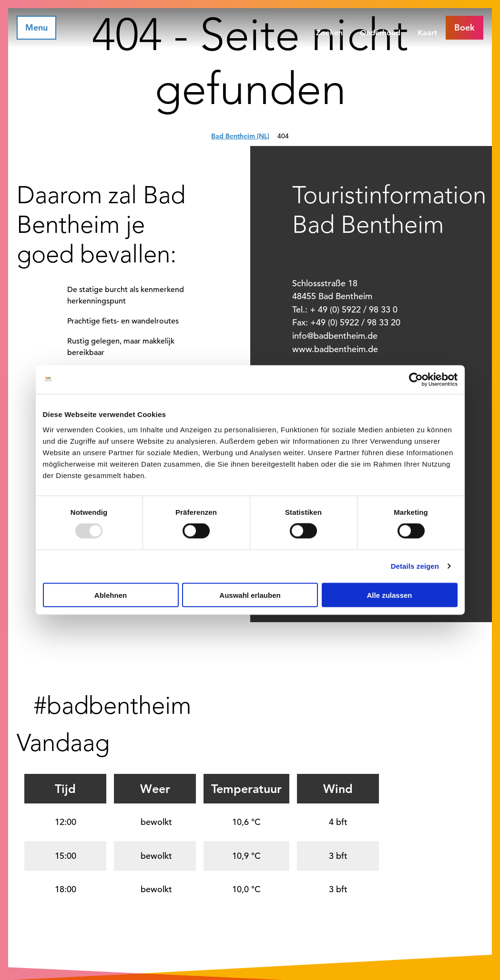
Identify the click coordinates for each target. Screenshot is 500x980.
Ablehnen (111, 595)
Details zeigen (415, 566)
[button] (464, 28)
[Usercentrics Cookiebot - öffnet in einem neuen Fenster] (416, 380)
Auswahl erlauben (250, 595)
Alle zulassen (389, 595)
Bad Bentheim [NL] (240, 136)
